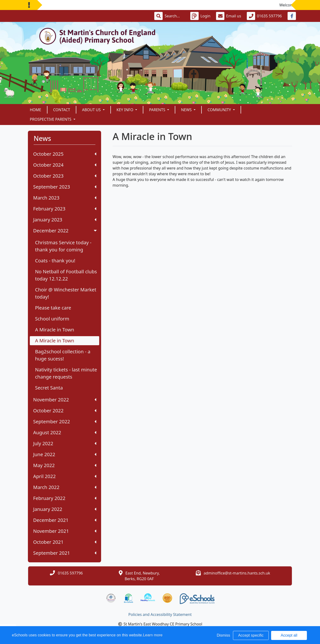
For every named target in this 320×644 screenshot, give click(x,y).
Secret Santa (49, 388)
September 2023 (65, 187)
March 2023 (65, 198)
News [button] (187, 110)
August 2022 (65, 432)
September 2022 (65, 422)
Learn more (153, 635)
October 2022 (65, 411)
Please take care (53, 308)
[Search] (175, 16)
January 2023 (65, 220)
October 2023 (65, 176)
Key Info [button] (126, 110)
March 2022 (65, 487)
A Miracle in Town (55, 330)
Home (36, 110)
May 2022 (65, 465)
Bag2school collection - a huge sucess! (63, 355)
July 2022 (65, 443)
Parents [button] (158, 110)
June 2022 (65, 454)
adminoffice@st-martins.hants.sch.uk (237, 573)
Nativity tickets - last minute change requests (66, 373)
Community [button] (220, 110)
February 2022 (65, 498)
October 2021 (65, 542)
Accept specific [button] (251, 635)
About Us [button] (92, 110)
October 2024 (65, 165)
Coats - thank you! (55, 261)
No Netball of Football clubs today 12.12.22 (66, 275)
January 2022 (65, 509)
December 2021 (65, 520)
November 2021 (65, 531)
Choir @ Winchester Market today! (66, 293)
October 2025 (65, 154)
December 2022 (65, 231)
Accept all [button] (289, 635)
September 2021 (65, 553)
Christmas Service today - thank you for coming (63, 246)
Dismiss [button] (223, 635)
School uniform (52, 319)
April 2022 (65, 476)
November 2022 (65, 400)
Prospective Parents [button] (51, 119)
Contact (62, 110)
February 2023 (65, 209)
